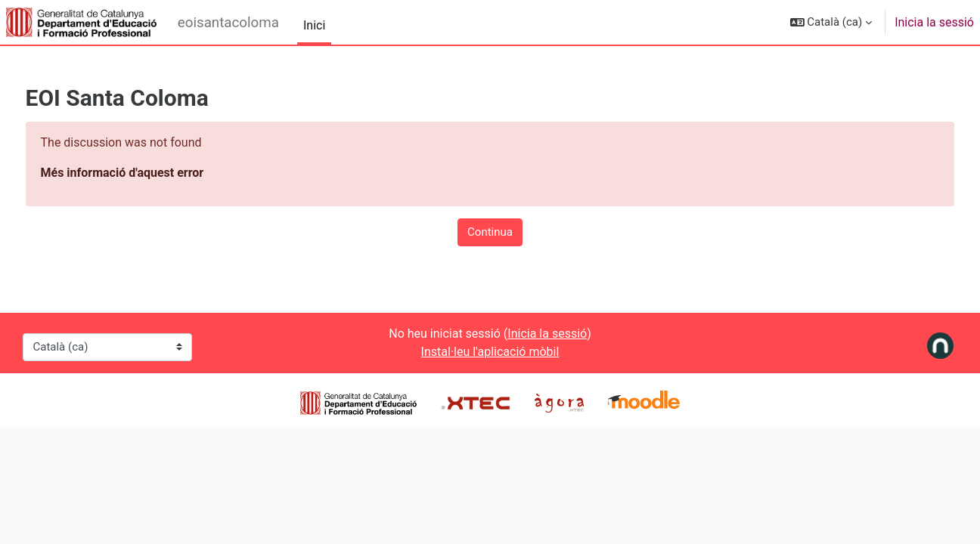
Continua (490, 232)
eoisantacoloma (228, 23)
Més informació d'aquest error (150, 173)
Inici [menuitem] (314, 25)
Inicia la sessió (934, 22)
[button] (831, 22)
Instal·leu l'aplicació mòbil (490, 352)
